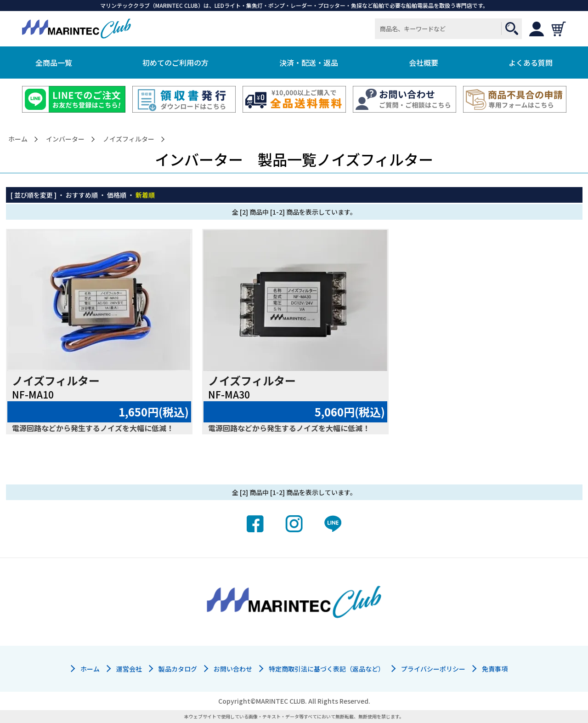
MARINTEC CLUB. (281, 701)
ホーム (18, 139)
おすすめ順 (82, 195)
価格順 (117, 195)
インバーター (65, 139)
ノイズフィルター (129, 139)
